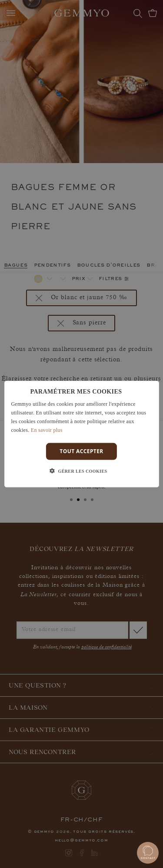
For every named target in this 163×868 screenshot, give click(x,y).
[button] (82, 471)
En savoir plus (47, 430)
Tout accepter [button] (81, 451)
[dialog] (81, 434)
